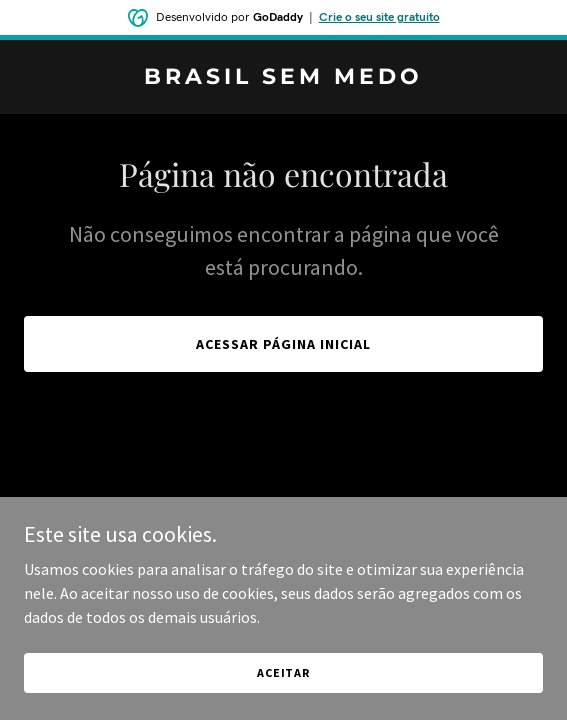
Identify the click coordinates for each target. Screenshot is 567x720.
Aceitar (283, 672)
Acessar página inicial (283, 344)
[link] (283, 78)
